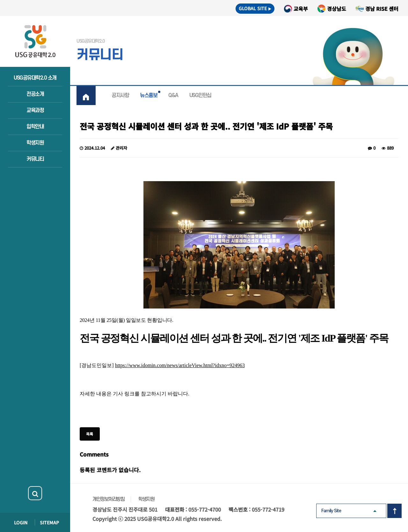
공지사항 (120, 96)
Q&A (173, 96)
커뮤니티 (35, 159)
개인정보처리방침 (108, 499)
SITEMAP (49, 522)
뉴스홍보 (149, 96)
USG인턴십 (200, 96)
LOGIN (21, 522)
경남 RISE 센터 (382, 9)
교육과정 (35, 110)
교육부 (301, 9)
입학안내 (35, 127)
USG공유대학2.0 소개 (35, 78)
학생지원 (35, 143)
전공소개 (35, 94)
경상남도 (337, 9)
